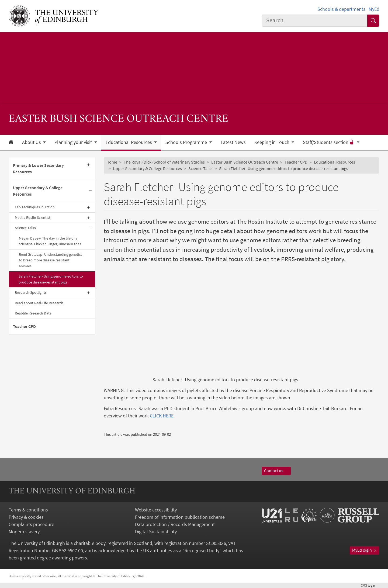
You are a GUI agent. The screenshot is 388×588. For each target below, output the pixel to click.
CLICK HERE (162, 416)
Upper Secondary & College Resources (38, 191)
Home (112, 162)
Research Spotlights (31, 292)
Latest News (233, 142)
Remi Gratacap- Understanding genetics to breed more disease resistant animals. (51, 260)
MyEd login (365, 550)
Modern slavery (24, 532)
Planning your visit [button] (74, 142)
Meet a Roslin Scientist (33, 217)
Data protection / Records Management (175, 524)
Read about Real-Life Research (39, 303)
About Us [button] (32, 142)
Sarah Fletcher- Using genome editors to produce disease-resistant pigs (51, 279)
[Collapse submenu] (90, 191)
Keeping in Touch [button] (272, 142)
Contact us (276, 471)
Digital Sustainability (156, 532)
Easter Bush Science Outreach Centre (245, 162)
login (370, 585)
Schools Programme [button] (187, 142)
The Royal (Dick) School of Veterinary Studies (164, 162)
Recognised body (202, 550)
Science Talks (25, 228)
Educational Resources (335, 162)
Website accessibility (156, 510)
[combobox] (315, 21)
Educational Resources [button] (129, 142)
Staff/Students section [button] (329, 142)
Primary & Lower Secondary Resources (38, 168)
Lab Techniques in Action (35, 207)
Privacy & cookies (26, 517)
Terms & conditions (28, 510)
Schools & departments (341, 9)
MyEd (374, 9)
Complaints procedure (31, 524)
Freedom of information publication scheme (180, 517)
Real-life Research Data (33, 313)
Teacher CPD (24, 326)
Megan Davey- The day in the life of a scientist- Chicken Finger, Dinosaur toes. (50, 241)
